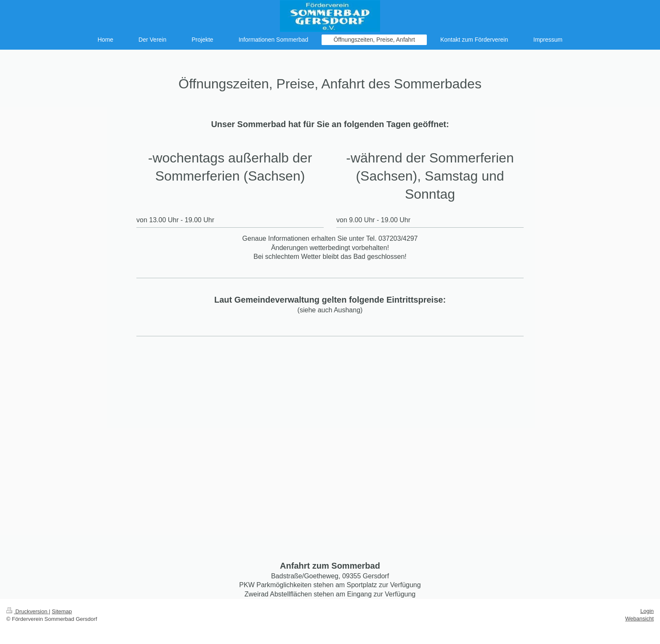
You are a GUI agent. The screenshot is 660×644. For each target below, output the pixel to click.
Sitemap (62, 611)
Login (647, 611)
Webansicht (639, 619)
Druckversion (28, 611)
